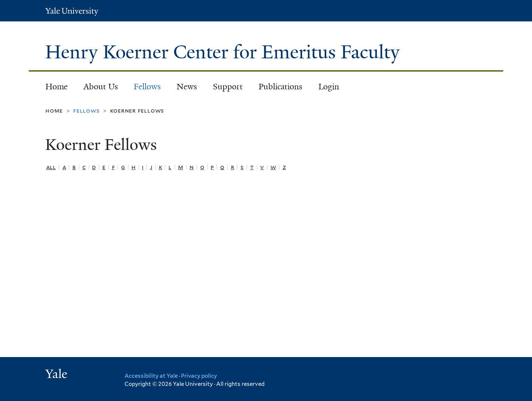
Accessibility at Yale (151, 376)
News (187, 87)
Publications (280, 87)
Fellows (147, 87)
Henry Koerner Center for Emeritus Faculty (225, 52)
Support (228, 87)
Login (329, 87)
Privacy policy (199, 376)
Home (57, 87)
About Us (101, 87)
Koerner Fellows (137, 111)
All (51, 167)
